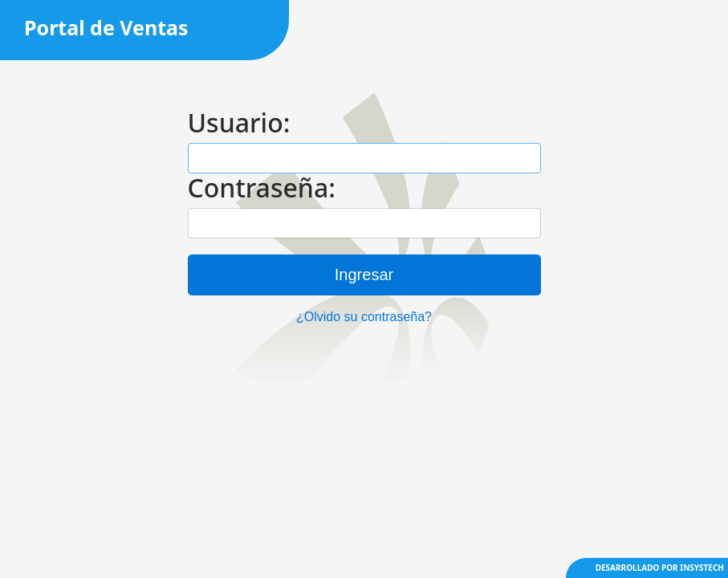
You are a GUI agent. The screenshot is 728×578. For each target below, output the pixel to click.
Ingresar (364, 275)
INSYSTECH (702, 568)
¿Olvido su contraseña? (364, 317)
